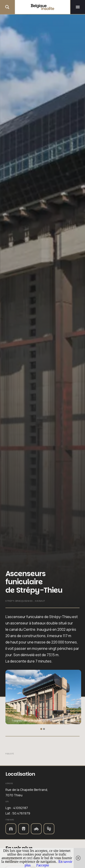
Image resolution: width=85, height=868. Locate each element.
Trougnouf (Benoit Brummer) (27, 721)
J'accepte (42, 865)
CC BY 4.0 (48, 721)
